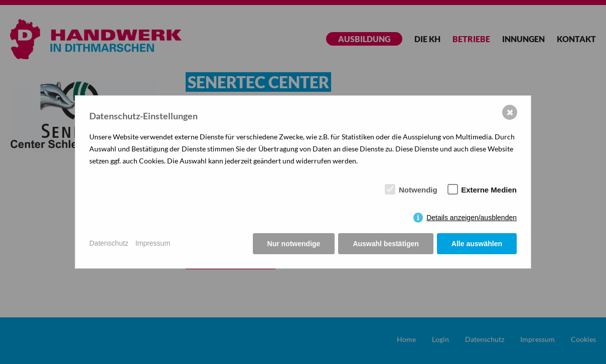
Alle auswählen (477, 244)
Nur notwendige (294, 244)
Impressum (153, 243)
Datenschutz (109, 243)
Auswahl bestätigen (386, 244)
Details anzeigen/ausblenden (472, 218)
